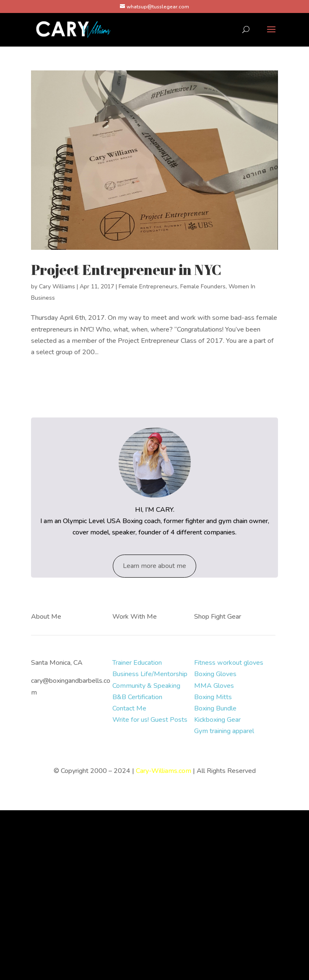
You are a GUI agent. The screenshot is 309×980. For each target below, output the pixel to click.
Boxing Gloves (215, 674)
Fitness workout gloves (229, 663)
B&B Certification (137, 697)
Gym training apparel (224, 731)
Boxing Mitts (213, 697)
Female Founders (203, 286)
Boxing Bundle (215, 708)
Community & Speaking (146, 686)
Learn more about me (154, 566)
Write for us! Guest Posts (150, 720)
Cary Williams (57, 286)
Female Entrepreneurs (148, 286)
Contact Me (129, 708)
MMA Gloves (214, 686)
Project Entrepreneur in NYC (126, 270)
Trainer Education (137, 663)
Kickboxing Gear (217, 720)
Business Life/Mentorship (150, 674)
